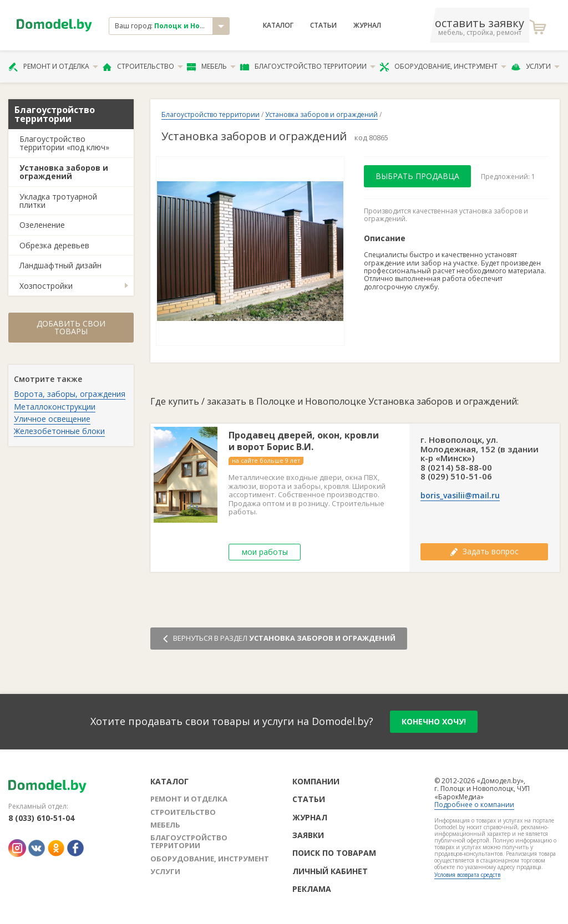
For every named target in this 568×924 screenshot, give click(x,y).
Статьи (323, 25)
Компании (316, 781)
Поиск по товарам (334, 853)
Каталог (278, 25)
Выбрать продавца (417, 176)
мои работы (265, 552)
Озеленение (42, 225)
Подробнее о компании (474, 805)
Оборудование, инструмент (443, 67)
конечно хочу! (434, 721)
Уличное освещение (52, 419)
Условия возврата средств (467, 875)
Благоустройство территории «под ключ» (64, 143)
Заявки (308, 835)
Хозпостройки (46, 286)
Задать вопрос (484, 551)
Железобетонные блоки (59, 431)
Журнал (367, 25)
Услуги (535, 67)
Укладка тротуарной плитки (58, 201)
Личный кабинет (330, 871)
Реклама (312, 889)
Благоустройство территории (308, 67)
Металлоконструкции (55, 407)
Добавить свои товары (71, 327)
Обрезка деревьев (54, 245)
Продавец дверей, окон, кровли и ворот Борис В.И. (304, 441)
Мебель (211, 67)
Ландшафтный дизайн (60, 265)
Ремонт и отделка (53, 67)
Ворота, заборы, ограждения (70, 394)
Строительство (143, 67)
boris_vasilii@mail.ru (460, 496)
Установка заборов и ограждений (64, 172)
